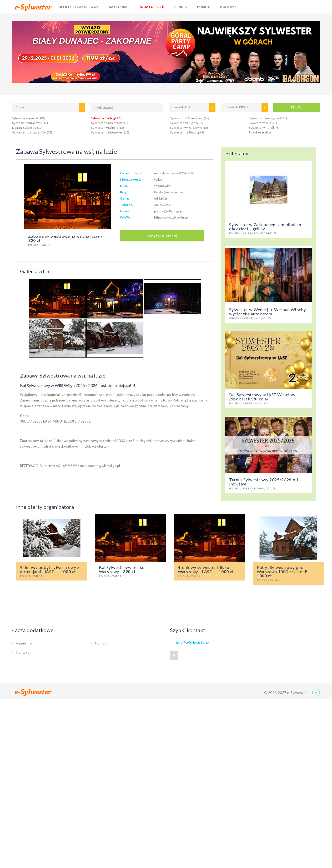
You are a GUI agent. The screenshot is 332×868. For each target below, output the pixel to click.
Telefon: (127, 205)
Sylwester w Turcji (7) (263, 128)
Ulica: (124, 186)
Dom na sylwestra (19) (27, 128)
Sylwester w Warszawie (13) (189, 128)
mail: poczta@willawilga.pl (100, 466)
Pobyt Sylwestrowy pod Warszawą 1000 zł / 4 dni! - (288, 573)
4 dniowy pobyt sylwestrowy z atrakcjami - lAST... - (52, 571)
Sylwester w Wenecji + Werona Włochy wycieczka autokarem (269, 313)
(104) (29, 118)
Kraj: (124, 192)
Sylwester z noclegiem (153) (268, 118)
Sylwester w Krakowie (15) (30, 123)
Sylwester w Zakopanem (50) (190, 118)
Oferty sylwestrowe (79, 7)
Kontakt (229, 7)
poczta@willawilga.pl (168, 211)
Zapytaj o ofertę (162, 236)
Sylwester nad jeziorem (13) (110, 132)
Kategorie (119, 7)
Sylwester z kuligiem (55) (187, 123)
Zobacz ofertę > (97, 446)
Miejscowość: (131, 179)
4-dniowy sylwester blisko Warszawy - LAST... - (209, 571)
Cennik (181, 7)
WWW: (126, 217)
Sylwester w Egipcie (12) (107, 128)
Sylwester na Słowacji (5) (187, 132)
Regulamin (24, 643)
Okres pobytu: (131, 173)
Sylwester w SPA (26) (263, 123)
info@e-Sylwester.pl (193, 642)
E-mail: (125, 211)
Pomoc (204, 7)
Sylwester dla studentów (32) (32, 132)
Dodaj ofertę (151, 7)
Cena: (124, 198)
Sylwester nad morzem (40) (110, 123)
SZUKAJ (297, 107)
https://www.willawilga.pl (171, 217)
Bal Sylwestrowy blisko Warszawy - (130, 571)
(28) (107, 118)
